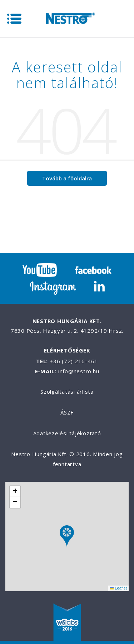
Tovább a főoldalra (67, 178)
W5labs (67, 623)
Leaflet (118, 588)
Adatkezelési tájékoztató (67, 433)
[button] (67, 537)
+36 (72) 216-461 (74, 361)
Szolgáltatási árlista (67, 392)
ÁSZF (67, 412)
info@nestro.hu (79, 371)
